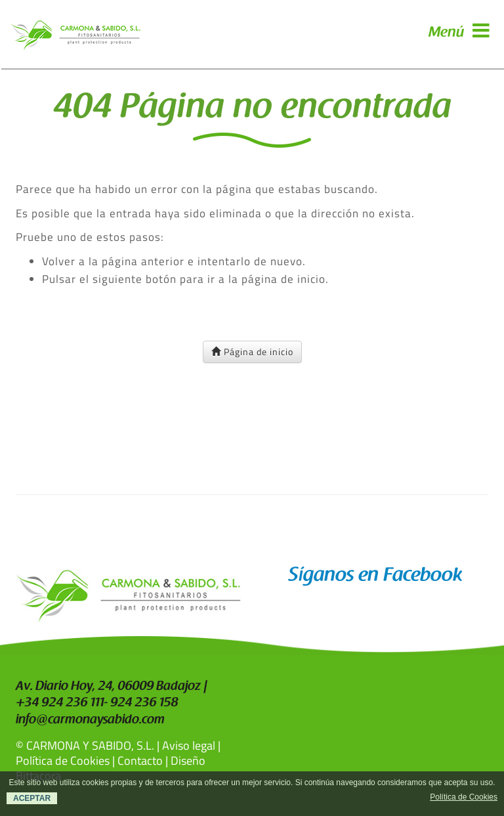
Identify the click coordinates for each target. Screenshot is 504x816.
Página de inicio (252, 352)
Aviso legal (189, 745)
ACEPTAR (32, 798)
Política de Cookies (63, 761)
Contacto (140, 761)
